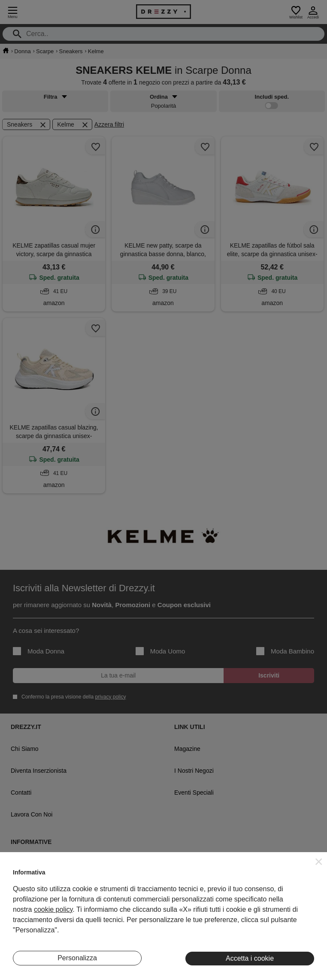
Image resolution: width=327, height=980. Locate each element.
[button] (319, 862)
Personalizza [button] (77, 958)
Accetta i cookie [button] (250, 958)
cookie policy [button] (53, 909)
